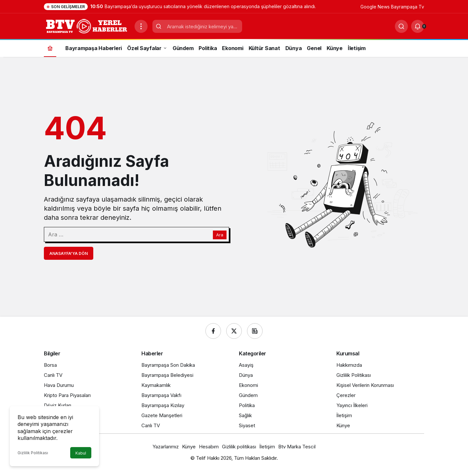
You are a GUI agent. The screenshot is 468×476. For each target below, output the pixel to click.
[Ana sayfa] (50, 48)
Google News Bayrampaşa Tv (392, 7)
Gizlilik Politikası (33, 453)
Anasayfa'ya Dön (69, 253)
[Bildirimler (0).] (418, 26)
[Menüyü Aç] (141, 26)
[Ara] (401, 26)
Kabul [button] (81, 453)
